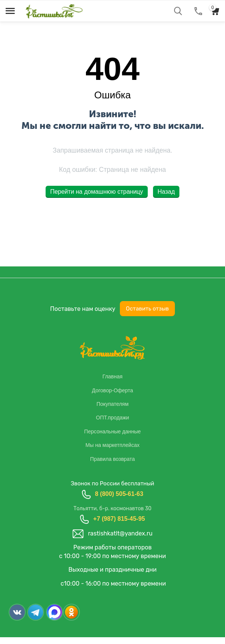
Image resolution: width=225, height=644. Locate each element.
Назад (166, 192)
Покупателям (112, 404)
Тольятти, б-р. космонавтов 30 (112, 509)
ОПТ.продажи (113, 418)
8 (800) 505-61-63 (119, 494)
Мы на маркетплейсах (112, 445)
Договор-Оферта (112, 390)
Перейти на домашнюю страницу (96, 192)
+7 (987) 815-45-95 (119, 519)
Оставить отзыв (147, 309)
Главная (112, 376)
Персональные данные (112, 431)
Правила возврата (112, 459)
